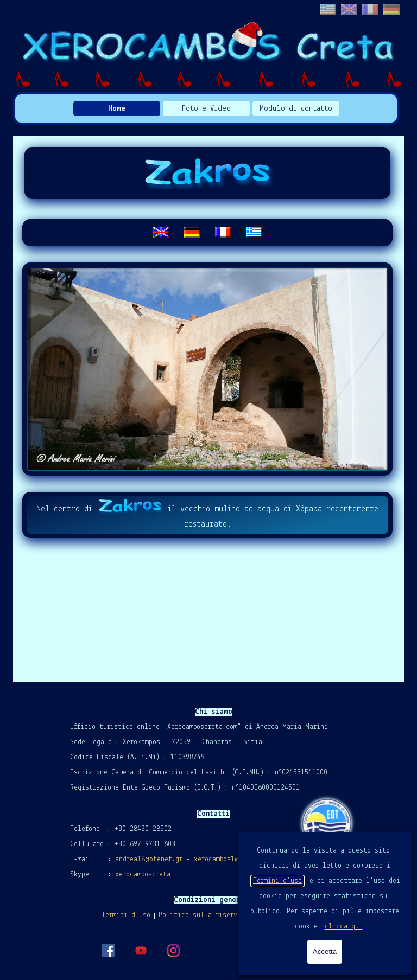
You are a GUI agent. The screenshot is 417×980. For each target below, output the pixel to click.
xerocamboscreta (143, 875)
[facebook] (108, 950)
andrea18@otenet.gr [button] (149, 859)
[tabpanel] (207, 233)
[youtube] (141, 950)
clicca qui (344, 927)
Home (117, 109)
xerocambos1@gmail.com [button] (233, 859)
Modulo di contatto (296, 109)
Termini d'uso (277, 881)
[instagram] (173, 950)
